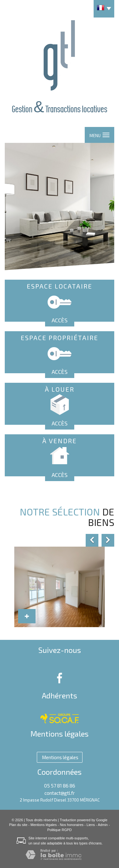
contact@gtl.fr (60, 793)
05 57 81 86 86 (60, 786)
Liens (91, 825)
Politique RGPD (60, 830)
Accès (60, 320)
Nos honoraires (72, 825)
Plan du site (18, 825)
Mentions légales (44, 825)
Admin (103, 825)
